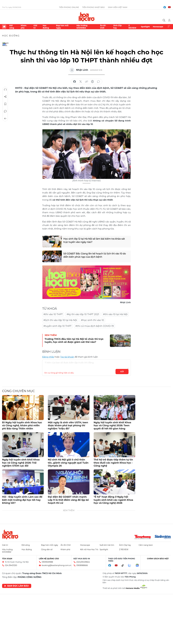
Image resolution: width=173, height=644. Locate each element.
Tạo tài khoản (67, 357)
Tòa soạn (7, 559)
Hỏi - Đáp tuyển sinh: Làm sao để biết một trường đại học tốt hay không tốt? (22, 500)
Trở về (5, 119)
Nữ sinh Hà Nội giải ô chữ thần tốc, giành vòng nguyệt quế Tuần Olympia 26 (68, 463)
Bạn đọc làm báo (16, 586)
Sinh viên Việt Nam (118, 7)
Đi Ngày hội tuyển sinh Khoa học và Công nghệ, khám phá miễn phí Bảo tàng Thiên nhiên (22, 426)
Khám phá (24, 27)
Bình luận (5, 111)
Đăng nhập (48, 357)
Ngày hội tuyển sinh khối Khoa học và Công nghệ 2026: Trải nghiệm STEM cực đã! (21, 463)
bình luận (98, 82)
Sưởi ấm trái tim (107, 545)
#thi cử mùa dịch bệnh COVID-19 (94, 326)
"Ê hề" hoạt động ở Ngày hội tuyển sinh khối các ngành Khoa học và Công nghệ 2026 (113, 500)
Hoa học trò (10, 534)
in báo (92, 82)
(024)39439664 (83, 562)
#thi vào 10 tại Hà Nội (115, 314)
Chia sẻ (5, 97)
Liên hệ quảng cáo (49, 559)
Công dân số (47, 549)
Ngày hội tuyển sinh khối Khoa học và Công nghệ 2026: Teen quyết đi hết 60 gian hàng (112, 426)
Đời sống (12, 27)
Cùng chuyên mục (18, 391)
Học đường (46, 27)
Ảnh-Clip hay (117, 27)
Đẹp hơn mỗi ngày (62, 27)
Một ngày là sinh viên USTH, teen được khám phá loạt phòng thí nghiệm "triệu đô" (68, 426)
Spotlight (145, 27)
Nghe (5, 89)
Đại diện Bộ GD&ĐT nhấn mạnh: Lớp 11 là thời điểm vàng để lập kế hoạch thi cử (68, 500)
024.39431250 (11, 565)
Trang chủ (4, 27)
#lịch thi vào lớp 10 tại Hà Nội (60, 320)
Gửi (122, 372)
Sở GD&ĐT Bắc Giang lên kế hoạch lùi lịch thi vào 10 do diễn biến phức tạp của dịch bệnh (95, 255)
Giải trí (35, 27)
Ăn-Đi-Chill (103, 27)
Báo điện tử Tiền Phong (87, 17)
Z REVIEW (132, 27)
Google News (4, 44)
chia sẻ (75, 82)
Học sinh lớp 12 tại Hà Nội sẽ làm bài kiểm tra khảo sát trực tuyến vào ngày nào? (94, 240)
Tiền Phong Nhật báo (93, 7)
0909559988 (47, 562)
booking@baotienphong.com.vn (57, 565)
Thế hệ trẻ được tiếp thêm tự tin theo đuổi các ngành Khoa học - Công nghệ (113, 463)
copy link (86, 82)
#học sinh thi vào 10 (92, 320)
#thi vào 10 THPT (53, 314)
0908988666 (82, 565)
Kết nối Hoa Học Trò (89, 549)
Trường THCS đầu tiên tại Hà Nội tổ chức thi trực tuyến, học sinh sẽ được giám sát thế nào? (74, 341)
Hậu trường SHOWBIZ (82, 27)
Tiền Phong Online (69, 7)
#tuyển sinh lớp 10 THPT (57, 326)
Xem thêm (169, 27)
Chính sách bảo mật (158, 559)
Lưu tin (5, 104)
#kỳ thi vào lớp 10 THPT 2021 (83, 314)
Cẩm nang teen (146, 545)
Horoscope (158, 27)
